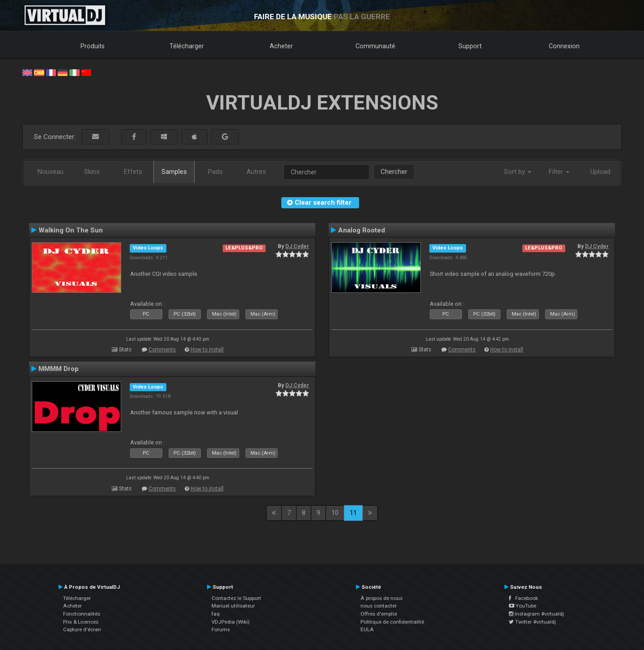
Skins (92, 172)
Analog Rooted (362, 230)
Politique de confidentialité (392, 622)
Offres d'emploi (379, 614)
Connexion (564, 46)
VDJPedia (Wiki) (231, 622)
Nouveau (51, 172)
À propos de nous (381, 598)
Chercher (394, 172)
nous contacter (379, 606)
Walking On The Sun (71, 230)
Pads (215, 172)
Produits (93, 46)
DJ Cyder (297, 246)
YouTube (523, 606)
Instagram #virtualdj (536, 614)
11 (353, 513)
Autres (256, 172)
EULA (367, 629)
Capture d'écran (82, 629)
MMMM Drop (59, 369)
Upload (600, 172)
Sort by (518, 172)
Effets (133, 172)
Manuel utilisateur (233, 606)
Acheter (281, 46)
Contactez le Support (236, 598)
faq (216, 614)
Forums (221, 629)
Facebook (523, 598)
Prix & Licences (81, 622)
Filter (559, 172)
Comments (162, 350)
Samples (174, 172)
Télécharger (187, 46)
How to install (207, 350)
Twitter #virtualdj (532, 622)
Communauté (375, 46)
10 (335, 513)
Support (470, 46)
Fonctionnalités (82, 614)
